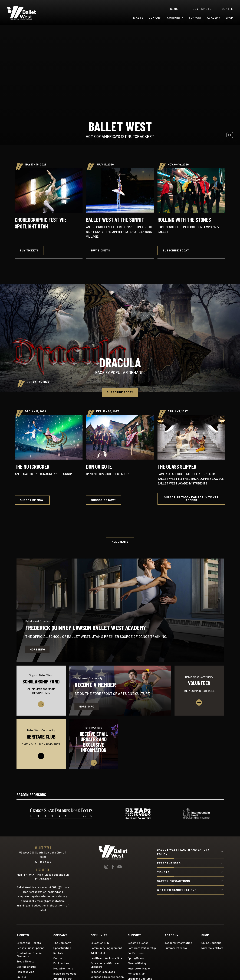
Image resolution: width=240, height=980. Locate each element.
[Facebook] (113, 867)
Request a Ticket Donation (107, 977)
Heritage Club (136, 973)
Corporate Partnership (142, 948)
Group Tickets (25, 961)
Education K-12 (100, 943)
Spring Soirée (136, 958)
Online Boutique (211, 943)
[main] (120, 402)
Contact (59, 958)
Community (175, 17)
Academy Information (178, 943)
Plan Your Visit (25, 972)
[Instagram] (106, 867)
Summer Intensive (176, 948)
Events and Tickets (29, 943)
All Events (120, 542)
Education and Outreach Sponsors (106, 965)
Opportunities (62, 948)
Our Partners (135, 953)
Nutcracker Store (212, 948)
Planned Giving (137, 963)
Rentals (58, 953)
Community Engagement (106, 948)
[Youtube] (120, 867)
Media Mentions (63, 968)
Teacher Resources (103, 972)
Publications (61, 963)
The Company (62, 943)
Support (195, 17)
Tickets (137, 17)
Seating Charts (26, 967)
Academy (214, 17)
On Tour (21, 977)
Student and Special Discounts (29, 955)
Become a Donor (138, 943)
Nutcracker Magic (139, 968)
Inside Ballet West (65, 973)
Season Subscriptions (30, 948)
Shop (229, 17)
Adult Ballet (98, 953)
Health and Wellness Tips (106, 958)
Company (155, 17)
